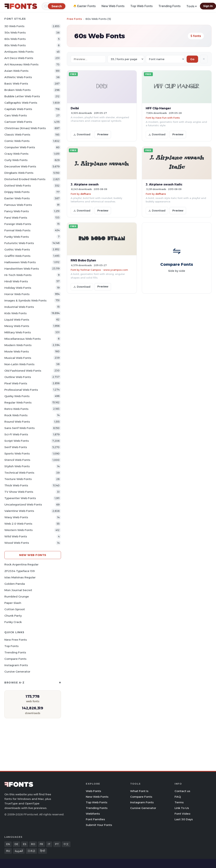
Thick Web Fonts (16, 485)
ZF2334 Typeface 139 (20, 571)
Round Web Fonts (17, 422)
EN (8, 844)
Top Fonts (12, 646)
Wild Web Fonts (16, 536)
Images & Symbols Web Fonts (25, 300)
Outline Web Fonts (18, 377)
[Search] (57, 6)
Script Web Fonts (17, 441)
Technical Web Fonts (19, 473)
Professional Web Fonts (21, 390)
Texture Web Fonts (18, 479)
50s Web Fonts (15, 33)
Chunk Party (13, 616)
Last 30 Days (184, 819)
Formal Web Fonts (17, 230)
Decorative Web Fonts (20, 166)
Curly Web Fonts (16, 160)
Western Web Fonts (19, 530)
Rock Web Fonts (16, 415)
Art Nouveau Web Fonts (21, 64)
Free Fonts (74, 19)
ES (25, 844)
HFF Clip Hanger (158, 108)
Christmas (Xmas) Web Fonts (25, 128)
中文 (66, 844)
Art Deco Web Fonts (19, 58)
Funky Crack (13, 622)
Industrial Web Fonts (19, 307)
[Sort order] (165, 59)
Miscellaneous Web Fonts (23, 339)
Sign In (208, 6)
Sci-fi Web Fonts (16, 434)
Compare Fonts (15, 659)
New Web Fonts (113, 6)
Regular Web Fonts (18, 402)
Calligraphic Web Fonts (21, 103)
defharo (86, 194)
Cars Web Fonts (16, 115)
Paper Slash (13, 603)
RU (8, 851)
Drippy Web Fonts (17, 192)
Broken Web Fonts (18, 90)
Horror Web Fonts (17, 294)
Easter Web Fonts (17, 198)
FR (41, 844)
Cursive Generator (17, 672)
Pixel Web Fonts (16, 383)
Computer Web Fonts (20, 147)
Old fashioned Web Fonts (23, 371)
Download (82, 134)
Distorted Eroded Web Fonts (25, 179)
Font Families (95, 819)
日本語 (31, 851)
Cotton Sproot (15, 609)
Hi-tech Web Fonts (18, 275)
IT (49, 844)
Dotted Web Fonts (18, 186)
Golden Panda (15, 584)
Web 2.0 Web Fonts (18, 524)
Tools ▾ (192, 6)
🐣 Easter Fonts (84, 6)
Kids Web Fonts (16, 313)
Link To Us (182, 808)
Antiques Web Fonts (19, 52)
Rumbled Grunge (17, 596)
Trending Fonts (170, 6)
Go (192, 59)
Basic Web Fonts (16, 84)
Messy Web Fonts (17, 326)
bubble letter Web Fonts (22, 96)
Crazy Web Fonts (16, 154)
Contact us (182, 791)
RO (33, 844)
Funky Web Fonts (17, 237)
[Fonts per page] (126, 59)
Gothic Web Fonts (17, 249)
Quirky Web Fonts (17, 396)
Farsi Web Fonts (16, 218)
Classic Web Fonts (17, 135)
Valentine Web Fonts (19, 511)
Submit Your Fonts (99, 825)
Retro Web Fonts (16, 409)
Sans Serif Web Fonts (20, 428)
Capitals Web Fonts (18, 109)
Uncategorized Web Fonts (23, 504)
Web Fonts (93, 791)
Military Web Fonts (18, 332)
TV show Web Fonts (19, 492)
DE (16, 844)
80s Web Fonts (15, 45)
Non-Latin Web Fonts (19, 364)
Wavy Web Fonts (16, 517)
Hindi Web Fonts (16, 281)
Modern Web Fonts (18, 345)
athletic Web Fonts (18, 77)
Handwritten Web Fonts (22, 269)
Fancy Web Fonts (17, 211)
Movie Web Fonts (17, 351)
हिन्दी (43, 851)
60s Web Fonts (15, 39)
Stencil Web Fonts (17, 460)
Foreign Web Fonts (18, 224)
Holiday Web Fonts (18, 288)
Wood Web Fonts (17, 543)
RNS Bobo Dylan (83, 260)
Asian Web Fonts (16, 71)
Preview (103, 134)
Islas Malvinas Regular (20, 577)
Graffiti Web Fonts (17, 256)
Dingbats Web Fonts (19, 173)
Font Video (182, 814)
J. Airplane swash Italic (164, 184)
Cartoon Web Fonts (18, 122)
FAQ (178, 797)
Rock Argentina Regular (21, 564)
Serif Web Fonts (16, 447)
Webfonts (93, 814)
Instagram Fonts (16, 665)
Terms (179, 802)
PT (57, 844)
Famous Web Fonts (18, 205)
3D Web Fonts (14, 26)
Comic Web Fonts (17, 141)
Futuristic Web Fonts (19, 243)
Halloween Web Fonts (20, 262)
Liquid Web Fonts (17, 320)
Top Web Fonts (142, 6)
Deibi (75, 108)
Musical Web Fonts (18, 358)
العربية (19, 851)
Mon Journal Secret (18, 590)
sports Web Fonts (17, 453)
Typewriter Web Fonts (20, 498)
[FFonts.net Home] (21, 6)
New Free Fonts (16, 640)
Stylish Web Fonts (17, 466)
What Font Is (139, 791)
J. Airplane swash (85, 184)
